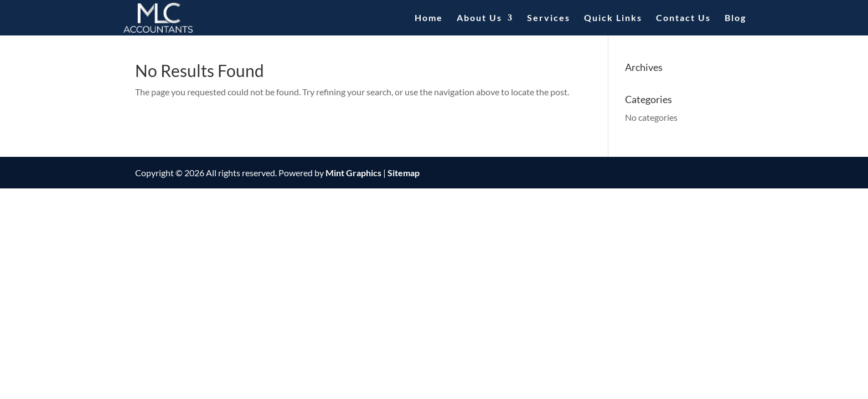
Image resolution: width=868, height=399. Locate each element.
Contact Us (683, 18)
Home (429, 18)
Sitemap (404, 173)
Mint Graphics (353, 173)
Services (549, 18)
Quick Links (613, 18)
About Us (479, 18)
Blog (735, 18)
